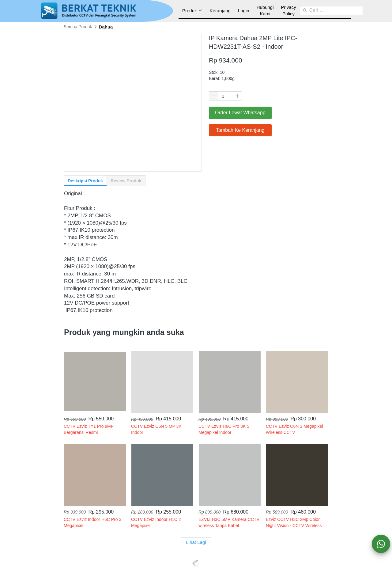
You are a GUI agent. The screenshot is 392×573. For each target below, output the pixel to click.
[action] (381, 544)
